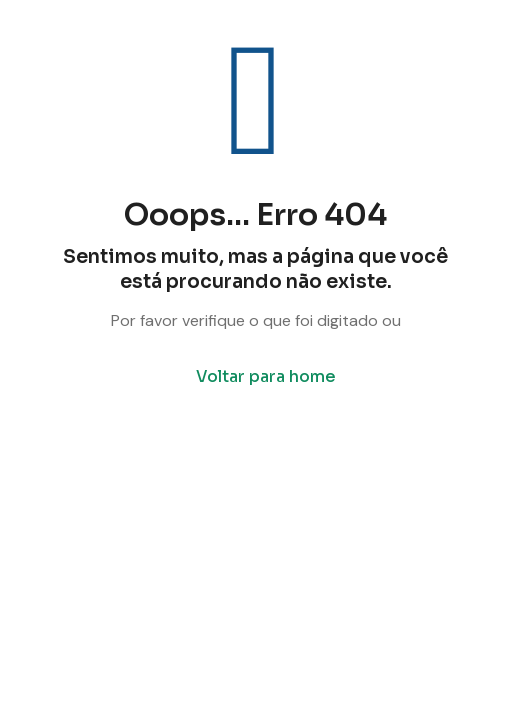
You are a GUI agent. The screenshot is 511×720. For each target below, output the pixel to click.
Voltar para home (266, 376)
